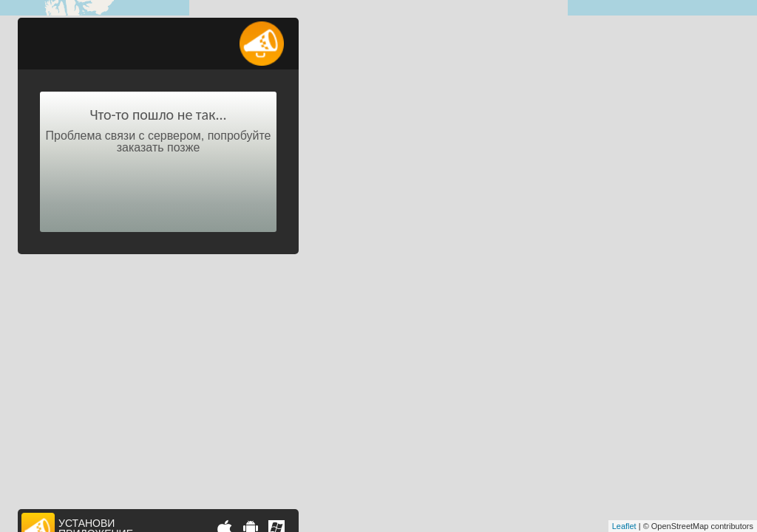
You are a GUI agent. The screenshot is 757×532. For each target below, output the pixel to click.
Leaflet (624, 526)
